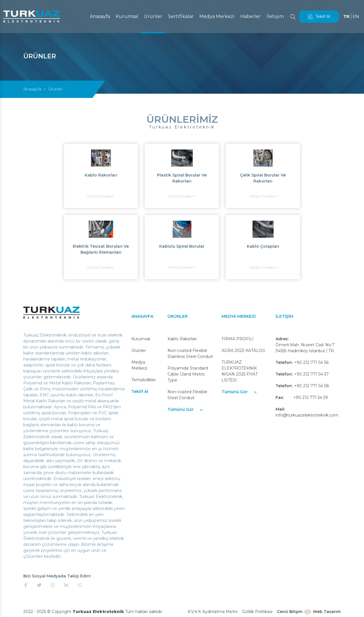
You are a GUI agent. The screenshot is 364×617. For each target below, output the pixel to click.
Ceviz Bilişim (290, 612)
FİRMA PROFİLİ (237, 339)
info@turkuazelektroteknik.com (307, 415)
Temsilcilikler (144, 380)
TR (346, 16)
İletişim (275, 16)
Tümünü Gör (185, 409)
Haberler (250, 16)
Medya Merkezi (216, 16)
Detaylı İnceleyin (101, 196)
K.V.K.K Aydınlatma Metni (213, 612)
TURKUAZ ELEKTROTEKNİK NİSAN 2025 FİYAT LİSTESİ (240, 371)
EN (356, 16)
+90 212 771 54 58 (312, 386)
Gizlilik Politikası (257, 612)
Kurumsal (126, 16)
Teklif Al (318, 17)
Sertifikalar (180, 16)
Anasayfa (99, 16)
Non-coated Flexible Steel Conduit (187, 395)
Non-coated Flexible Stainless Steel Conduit (190, 353)
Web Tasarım (327, 612)
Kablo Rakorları (182, 339)
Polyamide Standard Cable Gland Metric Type (188, 374)
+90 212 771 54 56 (311, 362)
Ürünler (153, 16)
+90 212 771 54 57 (311, 374)
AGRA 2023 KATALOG (243, 350)
